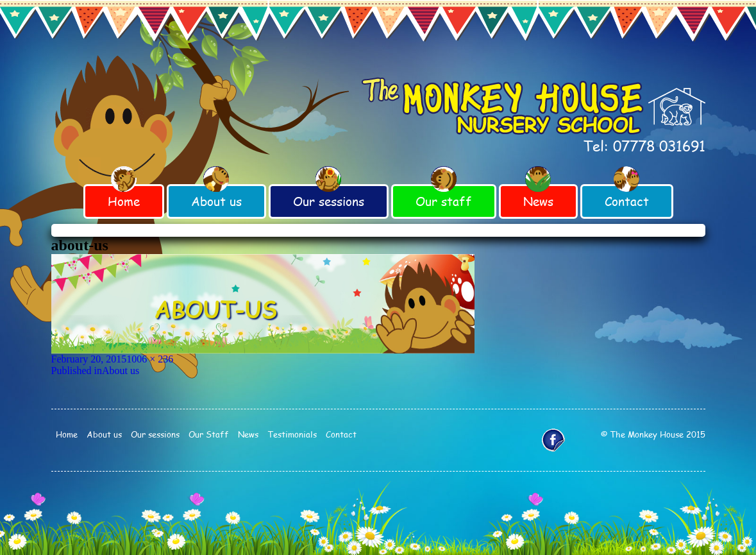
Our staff (444, 201)
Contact (627, 201)
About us (216, 201)
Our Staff (209, 434)
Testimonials (292, 434)
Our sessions (329, 201)
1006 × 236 (150, 359)
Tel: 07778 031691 (644, 146)
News (538, 201)
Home (124, 201)
